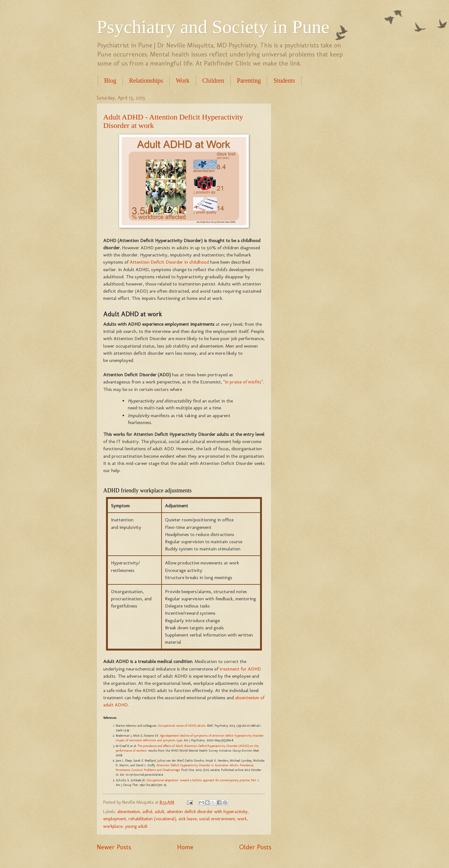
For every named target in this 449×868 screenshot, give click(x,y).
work (242, 819)
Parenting (249, 80)
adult (159, 812)
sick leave (188, 819)
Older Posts (255, 847)
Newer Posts (114, 847)
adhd (147, 812)
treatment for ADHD (240, 669)
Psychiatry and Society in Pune (213, 27)
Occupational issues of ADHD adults (182, 726)
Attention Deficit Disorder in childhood (169, 262)
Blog (110, 80)
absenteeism (129, 812)
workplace (113, 826)
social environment (217, 819)
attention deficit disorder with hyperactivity (207, 812)
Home (185, 847)
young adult (136, 826)
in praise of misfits (243, 382)
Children (213, 80)
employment (115, 819)
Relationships (146, 80)
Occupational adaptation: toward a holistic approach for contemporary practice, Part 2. (203, 780)
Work (183, 80)
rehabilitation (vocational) (152, 819)
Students (284, 80)
